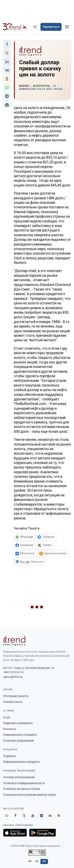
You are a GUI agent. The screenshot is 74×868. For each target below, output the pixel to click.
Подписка (10, 756)
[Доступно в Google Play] (43, 833)
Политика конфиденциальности (24, 783)
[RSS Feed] (59, 816)
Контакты (10, 729)
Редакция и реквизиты (18, 723)
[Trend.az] (15, 27)
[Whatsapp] (7, 816)
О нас (7, 717)
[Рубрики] (67, 27)
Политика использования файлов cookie (29, 795)
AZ (37, 861)
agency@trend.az (13, 677)
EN (30, 861)
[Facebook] (15, 816)
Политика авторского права (22, 789)
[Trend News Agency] (14, 641)
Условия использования (19, 777)
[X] (24, 816)
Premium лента (13, 702)
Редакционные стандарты (20, 735)
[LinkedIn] (50, 816)
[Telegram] (41, 816)
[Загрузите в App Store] (15, 833)
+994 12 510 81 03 (13, 672)
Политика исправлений (18, 741)
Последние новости (16, 696)
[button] (7, 44)
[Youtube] (33, 816)
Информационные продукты (22, 762)
